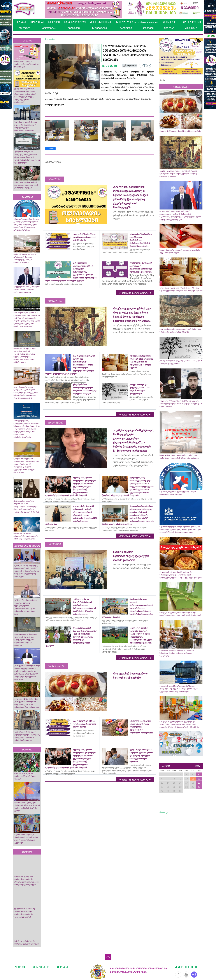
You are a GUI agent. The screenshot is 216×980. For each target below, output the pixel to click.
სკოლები (54, 22)
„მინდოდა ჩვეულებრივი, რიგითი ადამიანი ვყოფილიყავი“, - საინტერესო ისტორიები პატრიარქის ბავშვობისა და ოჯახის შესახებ (26, 506)
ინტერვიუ (74, 28)
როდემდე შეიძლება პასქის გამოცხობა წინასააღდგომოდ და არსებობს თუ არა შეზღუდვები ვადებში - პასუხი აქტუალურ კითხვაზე (181, 575)
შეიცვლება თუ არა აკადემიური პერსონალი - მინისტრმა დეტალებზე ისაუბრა (27, 289)
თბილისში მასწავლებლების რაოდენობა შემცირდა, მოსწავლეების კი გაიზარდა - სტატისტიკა (177, 653)
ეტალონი (24, 28)
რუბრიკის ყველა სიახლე (135, 293)
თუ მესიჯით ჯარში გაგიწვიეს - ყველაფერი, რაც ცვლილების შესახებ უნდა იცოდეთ (26, 185)
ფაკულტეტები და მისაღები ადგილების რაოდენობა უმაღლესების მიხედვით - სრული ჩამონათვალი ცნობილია (25, 640)
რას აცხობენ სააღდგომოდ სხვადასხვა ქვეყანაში (180, 131)
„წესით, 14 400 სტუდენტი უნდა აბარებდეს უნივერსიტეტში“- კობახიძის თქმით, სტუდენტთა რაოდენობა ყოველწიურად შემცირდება (26, 571)
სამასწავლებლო (75, 22)
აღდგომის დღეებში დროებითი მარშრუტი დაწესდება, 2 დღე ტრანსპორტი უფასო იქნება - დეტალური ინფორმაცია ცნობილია (179, 689)
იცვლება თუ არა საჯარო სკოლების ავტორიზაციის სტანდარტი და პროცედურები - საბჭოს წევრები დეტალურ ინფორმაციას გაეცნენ (26, 393)
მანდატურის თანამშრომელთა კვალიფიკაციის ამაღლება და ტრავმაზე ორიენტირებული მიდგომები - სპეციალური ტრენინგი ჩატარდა (26, 225)
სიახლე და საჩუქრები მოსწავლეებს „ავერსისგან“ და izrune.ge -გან (26, 64)
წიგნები (169, 28)
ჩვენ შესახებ (41, 967)
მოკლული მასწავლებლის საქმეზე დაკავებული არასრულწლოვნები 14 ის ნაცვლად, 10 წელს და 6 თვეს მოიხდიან (181, 404)
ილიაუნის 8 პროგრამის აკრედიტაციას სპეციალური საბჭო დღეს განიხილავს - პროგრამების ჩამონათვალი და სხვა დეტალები (27, 157)
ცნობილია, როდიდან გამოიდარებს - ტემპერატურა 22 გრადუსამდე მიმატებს (26, 536)
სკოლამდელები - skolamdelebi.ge (137, 22)
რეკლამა (61, 967)
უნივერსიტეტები (101, 22)
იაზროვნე (126, 28)
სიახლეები (37, 22)
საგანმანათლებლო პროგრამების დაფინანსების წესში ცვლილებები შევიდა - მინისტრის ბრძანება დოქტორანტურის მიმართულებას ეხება (180, 529)
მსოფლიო (170, 22)
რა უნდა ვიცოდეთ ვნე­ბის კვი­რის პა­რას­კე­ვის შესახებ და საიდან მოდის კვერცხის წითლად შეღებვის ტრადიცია (178, 174)
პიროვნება (49, 28)
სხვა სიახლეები (191, 22)
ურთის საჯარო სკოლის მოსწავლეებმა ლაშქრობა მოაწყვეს (25, 776)
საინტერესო (100, 28)
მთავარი (20, 22)
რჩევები (148, 28)
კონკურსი (191, 28)
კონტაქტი (20, 967)
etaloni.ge (164, 812)
